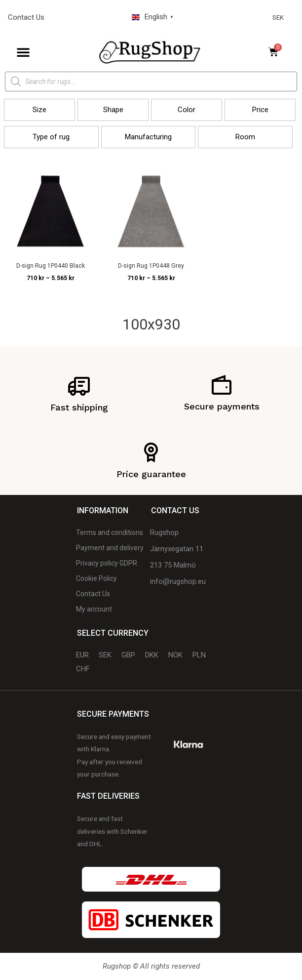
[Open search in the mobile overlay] (151, 82)
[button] (23, 52)
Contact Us (26, 17)
